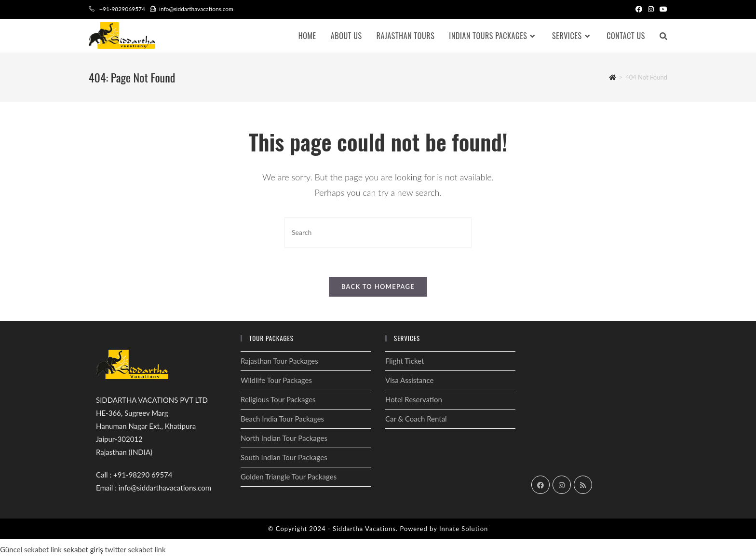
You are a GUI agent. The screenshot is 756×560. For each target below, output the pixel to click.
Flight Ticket (405, 361)
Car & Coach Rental (416, 419)
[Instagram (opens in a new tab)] (651, 9)
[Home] (613, 77)
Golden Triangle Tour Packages (289, 477)
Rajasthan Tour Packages (279, 361)
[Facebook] (540, 485)
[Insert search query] (378, 232)
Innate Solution (464, 529)
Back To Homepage (378, 287)
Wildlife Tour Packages (276, 380)
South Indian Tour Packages (284, 457)
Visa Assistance (409, 380)
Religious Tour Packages (278, 399)
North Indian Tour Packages (284, 438)
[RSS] (583, 485)
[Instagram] (562, 485)
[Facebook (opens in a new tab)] (639, 9)
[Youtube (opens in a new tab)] (662, 9)
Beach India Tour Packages (282, 419)
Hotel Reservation (414, 399)
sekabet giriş (83, 549)
